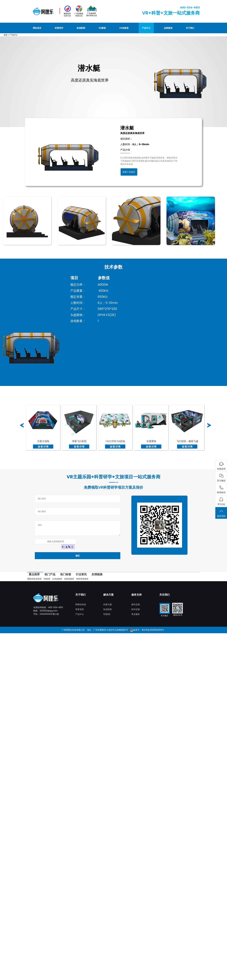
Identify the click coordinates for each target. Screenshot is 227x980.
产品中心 (146, 28)
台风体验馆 (57, 579)
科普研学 (59, 28)
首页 (6, 35)
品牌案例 (168, 28)
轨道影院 (81, 28)
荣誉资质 (80, 609)
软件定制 (136, 609)
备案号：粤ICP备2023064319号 (149, 630)
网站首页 (37, 28)
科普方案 (108, 604)
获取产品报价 (129, 172)
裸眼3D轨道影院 (34, 579)
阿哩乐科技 (81, 604)
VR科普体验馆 (82, 579)
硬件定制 (136, 604)
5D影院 (102, 28)
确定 (78, 556)
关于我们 (190, 28)
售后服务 (136, 614)
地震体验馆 (69, 579)
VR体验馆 (124, 28)
